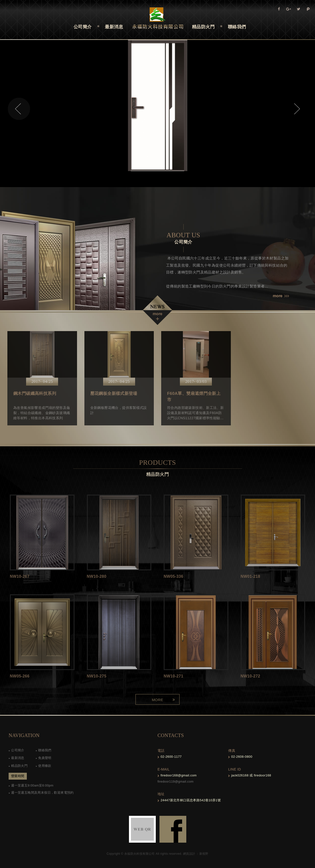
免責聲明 (45, 758)
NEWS (157, 310)
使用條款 (45, 766)
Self (158, 18)
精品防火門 (19, 766)
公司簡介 (18, 750)
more (281, 296)
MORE (158, 700)
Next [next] (296, 109)
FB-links (173, 829)
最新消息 (18, 758)
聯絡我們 (45, 750)
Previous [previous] (19, 109)
